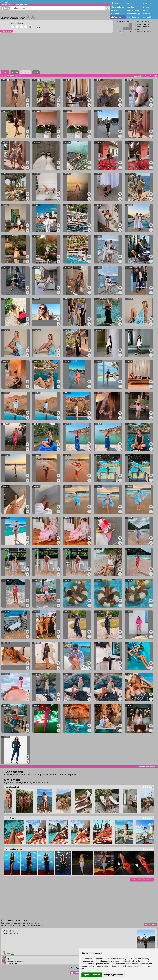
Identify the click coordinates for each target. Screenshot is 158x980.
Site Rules (131, 4)
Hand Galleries (133, 17)
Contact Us (148, 17)
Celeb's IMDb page (142, 21)
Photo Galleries (117, 7)
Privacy (146, 10)
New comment (150, 925)
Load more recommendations (142, 880)
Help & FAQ (148, 4)
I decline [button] (96, 975)
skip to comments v (148, 767)
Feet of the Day (133, 10)
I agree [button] (86, 975)
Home (117, 4)
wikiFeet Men (116, 17)
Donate (146, 7)
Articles (130, 7)
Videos (114, 10)
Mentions (115, 14)
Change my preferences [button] (113, 975)
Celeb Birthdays (134, 14)
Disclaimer (148, 14)
